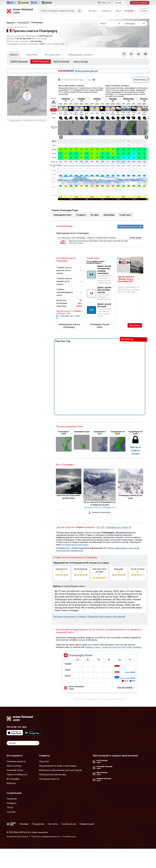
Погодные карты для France (75, 545)
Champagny (37, 22)
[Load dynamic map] (27, 96)
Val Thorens (78, 243)
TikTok (10, 807)
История (95, 215)
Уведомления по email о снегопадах (58, 766)
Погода (93, 11)
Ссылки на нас (69, 824)
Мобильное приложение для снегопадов (60, 770)
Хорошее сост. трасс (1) (119, 527)
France (23, 22)
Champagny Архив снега (100, 326)
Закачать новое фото (100, 512)
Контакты (53, 824)
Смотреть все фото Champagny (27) (100, 507)
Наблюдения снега (62, 215)
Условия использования (17, 837)
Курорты (11, 22)
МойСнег (11, 783)
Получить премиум (140, 3)
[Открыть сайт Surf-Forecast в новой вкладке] (11, 3)
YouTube (11, 812)
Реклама (24, 824)
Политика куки (69, 837)
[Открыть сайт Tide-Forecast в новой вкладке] (35, 3)
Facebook (12, 799)
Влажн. (54, 162)
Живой (31, 55)
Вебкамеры (109, 215)
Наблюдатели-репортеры (53, 774)
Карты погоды (81, 61)
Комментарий (87, 824)
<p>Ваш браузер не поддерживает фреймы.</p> (100, 673)
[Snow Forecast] (20, 11)
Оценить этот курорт (64, 621)
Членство (44, 761)
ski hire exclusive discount (78, 71)
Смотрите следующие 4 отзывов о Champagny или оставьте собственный (89, 616)
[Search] (80, 11)
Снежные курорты (16, 761)
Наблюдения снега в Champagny (69, 326)
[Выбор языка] (120, 3)
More (54, 128)
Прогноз (14, 55)
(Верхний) (19, 61)
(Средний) (41, 61)
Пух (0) (100, 527)
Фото (118, 11)
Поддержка (38, 824)
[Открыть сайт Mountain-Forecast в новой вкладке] (23, 3)
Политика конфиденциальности (45, 837)
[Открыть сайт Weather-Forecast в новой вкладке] (47, 3)
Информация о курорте (80, 55)
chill (54, 158)
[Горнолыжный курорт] (135, 24)
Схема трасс (125, 215)
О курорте (81, 215)
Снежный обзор (15, 770)
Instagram (11, 803)
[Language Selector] (23, 743)
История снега (52, 55)
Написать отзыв (86, 621)
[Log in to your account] (145, 11)
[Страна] (110, 24)
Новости (107, 11)
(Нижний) (61, 61)
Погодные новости (49, 779)
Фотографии (13, 779)
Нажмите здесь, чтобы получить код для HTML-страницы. (114, 647)
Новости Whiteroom (17, 774)
